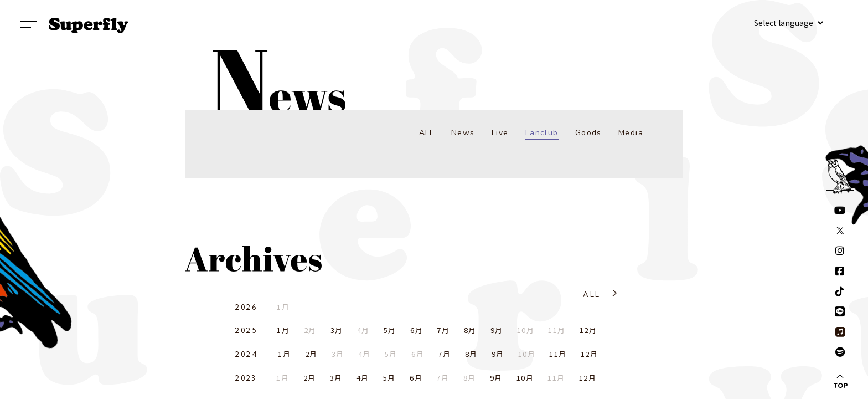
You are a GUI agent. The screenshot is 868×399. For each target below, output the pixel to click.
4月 (363, 378)
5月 (390, 330)
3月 (337, 330)
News (463, 133)
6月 (417, 330)
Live (500, 133)
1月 (283, 330)
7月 (443, 330)
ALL (427, 133)
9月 (497, 330)
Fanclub (542, 133)
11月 (558, 354)
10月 (525, 378)
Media (631, 133)
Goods (588, 133)
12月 (588, 330)
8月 (470, 330)
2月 (311, 354)
